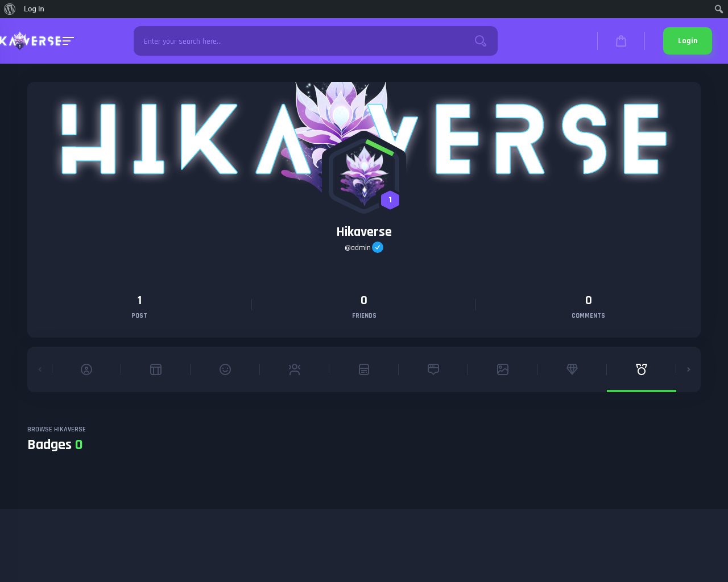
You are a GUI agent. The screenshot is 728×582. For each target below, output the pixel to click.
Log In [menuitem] (34, 9)
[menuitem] (10, 9)
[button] (40, 369)
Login (688, 41)
